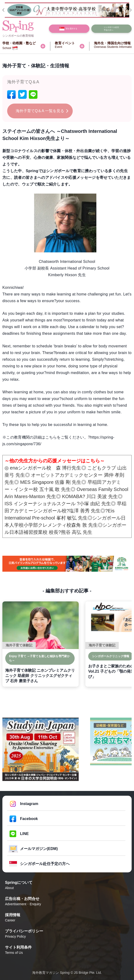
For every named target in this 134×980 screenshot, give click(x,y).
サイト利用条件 (67, 950)
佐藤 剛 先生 (68, 482)
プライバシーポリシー (67, 934)
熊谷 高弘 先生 (77, 532)
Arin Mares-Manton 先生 (30, 496)
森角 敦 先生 (85, 525)
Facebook (29, 819)
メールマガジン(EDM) (39, 849)
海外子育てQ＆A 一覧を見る (40, 111)
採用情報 (67, 918)
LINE (24, 834)
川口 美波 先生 (102, 496)
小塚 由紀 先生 (95, 504)
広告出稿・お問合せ (67, 902)
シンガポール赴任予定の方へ (45, 864)
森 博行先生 (69, 468)
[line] (33, 94)
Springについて (67, 885)
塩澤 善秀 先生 (85, 511)
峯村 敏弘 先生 (72, 518)
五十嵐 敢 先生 (55, 489)
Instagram (29, 804)
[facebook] (11, 94)
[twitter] (22, 94)
